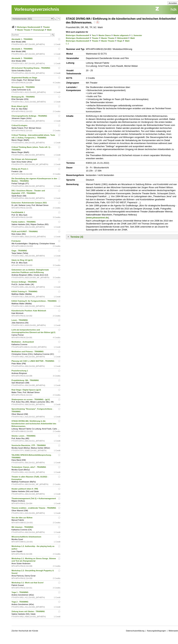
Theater (46, 27)
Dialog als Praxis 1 (20, 169)
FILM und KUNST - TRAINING (25, 231)
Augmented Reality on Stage (25, 78)
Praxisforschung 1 (20, 371)
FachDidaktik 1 (19, 212)
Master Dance (105, 35)
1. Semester (137, 35)
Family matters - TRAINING (24, 222)
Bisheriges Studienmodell (29, 27)
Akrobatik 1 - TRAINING (22, 39)
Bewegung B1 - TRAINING (23, 97)
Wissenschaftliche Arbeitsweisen (27, 537)
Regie (120, 41)
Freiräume (16, 241)
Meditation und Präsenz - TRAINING (28, 351)
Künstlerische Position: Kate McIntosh (29, 311)
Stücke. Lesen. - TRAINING (24, 436)
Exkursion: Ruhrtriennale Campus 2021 (29, 203)
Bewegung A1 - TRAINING (23, 87)
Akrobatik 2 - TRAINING (22, 49)
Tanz (94, 35)
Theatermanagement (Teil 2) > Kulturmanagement (34, 498)
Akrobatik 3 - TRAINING (22, 58)
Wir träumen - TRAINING (23, 527)
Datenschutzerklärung (135, 631)
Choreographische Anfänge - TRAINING (30, 116)
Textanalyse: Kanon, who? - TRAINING (29, 467)
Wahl (49, 30)
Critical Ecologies (20, 125)
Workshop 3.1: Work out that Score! (28, 583)
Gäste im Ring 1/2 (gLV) (22, 260)
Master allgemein (121, 35)
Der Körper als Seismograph (25, 159)
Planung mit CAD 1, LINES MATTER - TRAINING (33, 361)
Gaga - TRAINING (20, 251)
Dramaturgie (39, 30)
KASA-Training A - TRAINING (25, 291)
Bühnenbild (122, 38)
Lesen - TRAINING (20, 320)
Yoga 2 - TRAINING (20, 602)
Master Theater (24, 30)
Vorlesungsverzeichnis (37, 9)
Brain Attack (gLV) (20, 106)
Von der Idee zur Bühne (22, 518)
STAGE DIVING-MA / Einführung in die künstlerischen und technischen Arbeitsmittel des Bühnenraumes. (34, 424)
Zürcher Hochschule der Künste (25, 631)
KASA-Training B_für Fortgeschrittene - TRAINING (34, 301)
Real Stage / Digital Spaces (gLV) (27, 390)
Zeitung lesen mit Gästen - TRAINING (28, 611)
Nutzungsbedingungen (156, 631)
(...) (67, 43)
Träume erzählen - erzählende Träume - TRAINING (34, 508)
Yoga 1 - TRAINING (20, 592)
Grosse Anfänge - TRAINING (25, 282)
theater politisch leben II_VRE (25, 489)
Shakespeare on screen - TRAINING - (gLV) (31, 399)
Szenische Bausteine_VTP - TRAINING (29, 445)
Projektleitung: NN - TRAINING (25, 380)
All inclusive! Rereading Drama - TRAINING (31, 68)
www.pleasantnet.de (97, 218)
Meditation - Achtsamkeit (23, 342)
